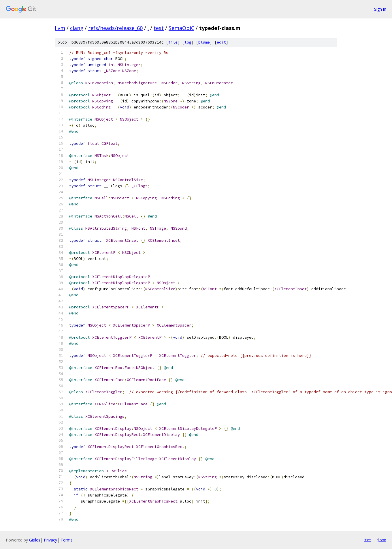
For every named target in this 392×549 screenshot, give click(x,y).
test (159, 28)
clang (77, 28)
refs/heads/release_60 (115, 28)
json (382, 540)
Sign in (380, 9)
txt (368, 540)
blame (204, 42)
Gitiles (35, 540)
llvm (60, 28)
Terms (67, 540)
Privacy (50, 540)
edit (221, 42)
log (188, 42)
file (173, 42)
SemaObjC (181, 28)
